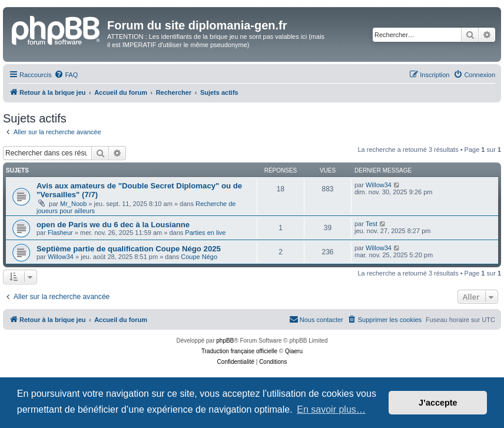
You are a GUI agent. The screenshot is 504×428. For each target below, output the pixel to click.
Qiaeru (294, 351)
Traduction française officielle (239, 351)
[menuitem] (66, 75)
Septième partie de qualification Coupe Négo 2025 (129, 249)
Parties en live (205, 233)
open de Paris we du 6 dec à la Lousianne (113, 225)
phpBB (225, 341)
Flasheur (60, 233)
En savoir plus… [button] (331, 409)
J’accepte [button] (438, 403)
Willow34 (379, 185)
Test (372, 224)
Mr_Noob (73, 204)
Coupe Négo (199, 257)
